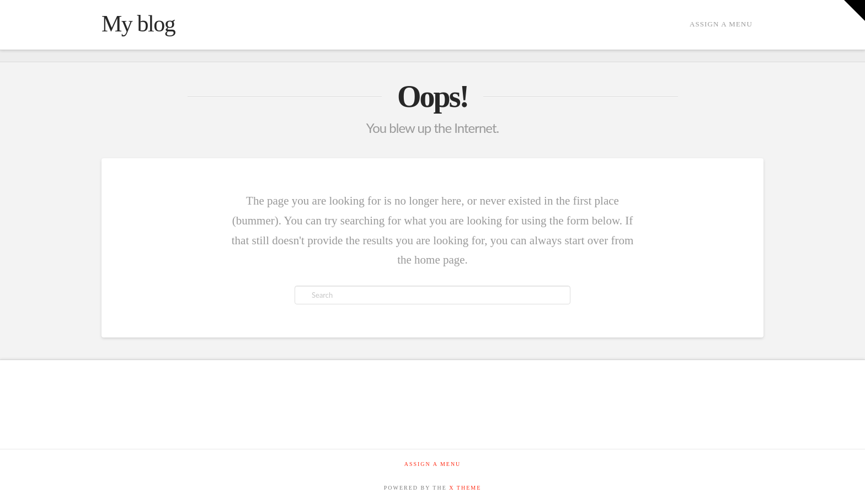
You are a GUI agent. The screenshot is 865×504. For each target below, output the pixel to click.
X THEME (465, 488)
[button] (855, 10)
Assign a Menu (721, 24)
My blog (138, 24)
